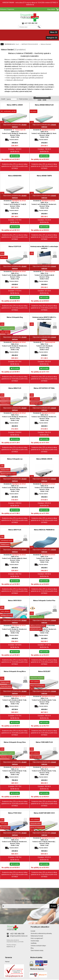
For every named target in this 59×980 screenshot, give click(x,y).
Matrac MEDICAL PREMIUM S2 (44, 530)
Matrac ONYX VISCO (15, 601)
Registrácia (11, 9)
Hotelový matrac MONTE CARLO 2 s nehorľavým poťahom (44, 318)
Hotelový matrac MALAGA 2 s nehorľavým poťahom (44, 247)
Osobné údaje (35, 941)
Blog (32, 948)
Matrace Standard (46, 44)
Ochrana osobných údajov (38, 946)
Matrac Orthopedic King (15, 317)
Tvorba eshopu (11, 945)
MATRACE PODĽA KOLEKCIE (30, 44)
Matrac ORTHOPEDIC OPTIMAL (44, 388)
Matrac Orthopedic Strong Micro (15, 671)
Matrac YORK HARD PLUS (44, 742)
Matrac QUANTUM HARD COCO (44, 813)
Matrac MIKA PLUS (15, 388)
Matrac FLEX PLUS (15, 246)
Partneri (7, 962)
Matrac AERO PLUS (15, 530)
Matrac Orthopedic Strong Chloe (15, 742)
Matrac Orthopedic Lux (15, 459)
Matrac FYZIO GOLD (15, 813)
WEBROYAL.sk (11, 947)
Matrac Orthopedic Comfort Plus (44, 601)
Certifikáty (34, 943)
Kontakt (33, 931)
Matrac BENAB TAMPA (44, 176)
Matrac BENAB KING (15, 176)
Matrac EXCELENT (44, 671)
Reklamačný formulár (37, 936)
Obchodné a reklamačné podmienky (41, 933)
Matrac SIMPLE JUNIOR (15, 105)
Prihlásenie (3, 9)
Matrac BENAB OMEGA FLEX (44, 105)
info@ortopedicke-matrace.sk (19, 936)
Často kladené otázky (37, 950)
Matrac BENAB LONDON (44, 459)
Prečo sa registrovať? (37, 938)
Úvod (17, 44)
